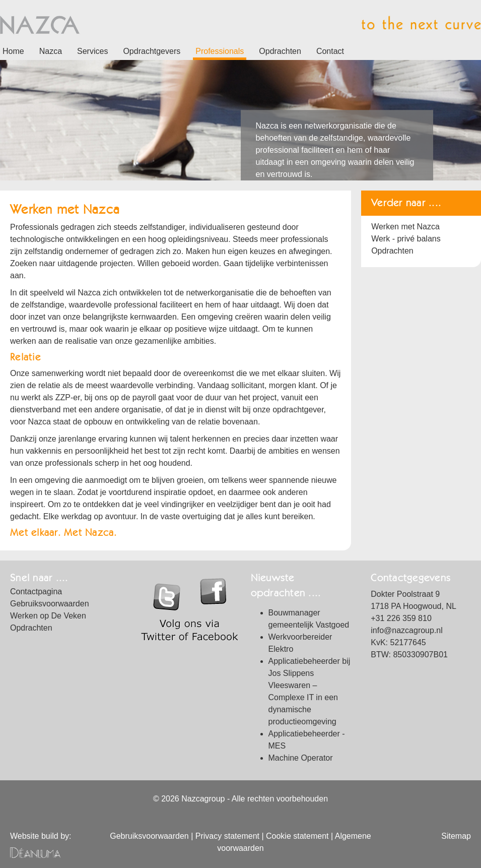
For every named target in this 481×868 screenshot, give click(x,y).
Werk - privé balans (406, 239)
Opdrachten (280, 51)
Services (92, 51)
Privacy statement (227, 836)
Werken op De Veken (48, 616)
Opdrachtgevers (152, 51)
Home (13, 51)
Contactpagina (36, 592)
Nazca (51, 51)
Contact (330, 51)
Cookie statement (297, 836)
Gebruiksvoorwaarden (50, 604)
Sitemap (456, 836)
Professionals (220, 51)
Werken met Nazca (405, 227)
